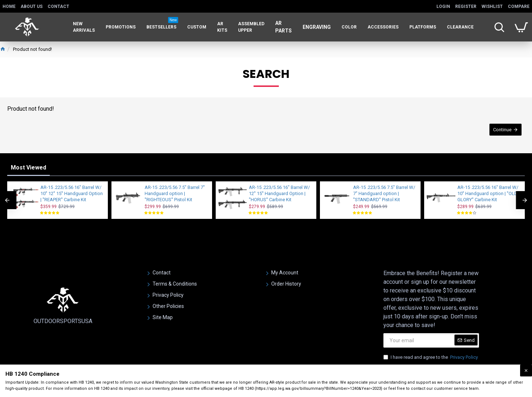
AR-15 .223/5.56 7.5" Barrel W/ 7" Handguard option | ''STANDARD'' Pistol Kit (384, 193)
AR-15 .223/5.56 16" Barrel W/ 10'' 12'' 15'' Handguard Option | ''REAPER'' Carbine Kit (72, 193)
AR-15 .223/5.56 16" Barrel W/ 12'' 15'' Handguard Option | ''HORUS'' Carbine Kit (279, 193)
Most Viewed (28, 167)
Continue (502, 130)
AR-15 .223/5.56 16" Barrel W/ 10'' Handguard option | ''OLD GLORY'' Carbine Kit (488, 193)
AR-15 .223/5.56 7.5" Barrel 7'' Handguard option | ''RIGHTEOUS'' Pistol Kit (175, 193)
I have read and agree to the (431, 357)
